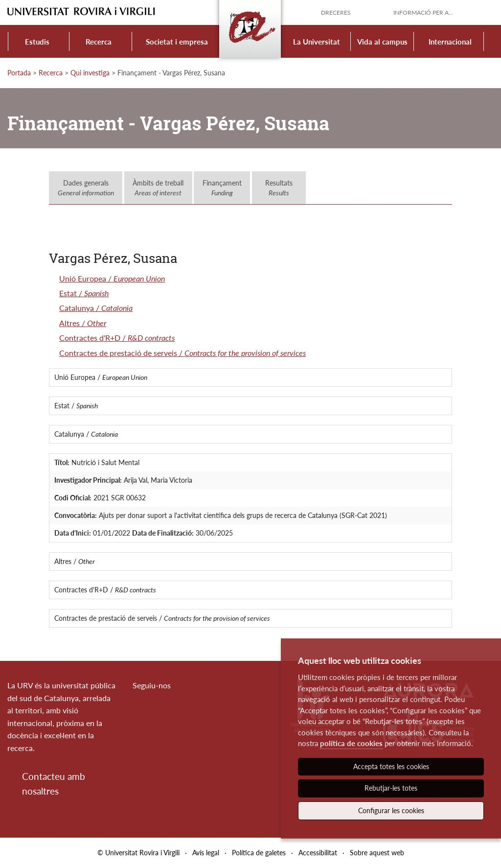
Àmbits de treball (158, 188)
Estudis (37, 42)
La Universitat (317, 42)
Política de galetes (259, 853)
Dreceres (336, 12)
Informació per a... (423, 12)
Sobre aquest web (377, 853)
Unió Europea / (112, 278)
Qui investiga (90, 73)
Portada (19, 73)
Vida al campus (382, 42)
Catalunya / (96, 308)
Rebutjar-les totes (391, 788)
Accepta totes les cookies (391, 766)
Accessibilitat (318, 853)
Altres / (83, 323)
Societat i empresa (177, 42)
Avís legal (206, 853)
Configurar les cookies (391, 810)
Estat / (84, 293)
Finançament (222, 188)
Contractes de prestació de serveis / (182, 353)
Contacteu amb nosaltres (54, 784)
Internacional (450, 42)
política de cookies (351, 743)
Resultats (279, 188)
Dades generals (86, 188)
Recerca (99, 42)
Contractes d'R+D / (117, 338)
